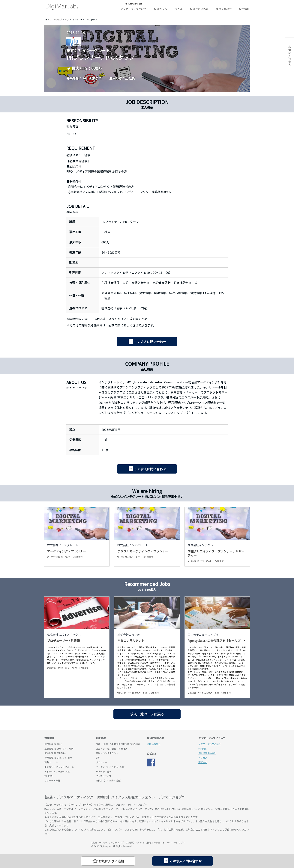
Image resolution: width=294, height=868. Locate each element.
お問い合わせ (154, 744)
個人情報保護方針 (207, 753)
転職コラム (160, 9)
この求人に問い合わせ (150, 342)
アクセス (203, 758)
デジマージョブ (66, 844)
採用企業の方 (224, 9)
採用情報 (244, 9)
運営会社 (203, 762)
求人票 (178, 9)
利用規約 (203, 749)
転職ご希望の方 (199, 9)
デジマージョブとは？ (133, 9)
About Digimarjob (134, 4)
